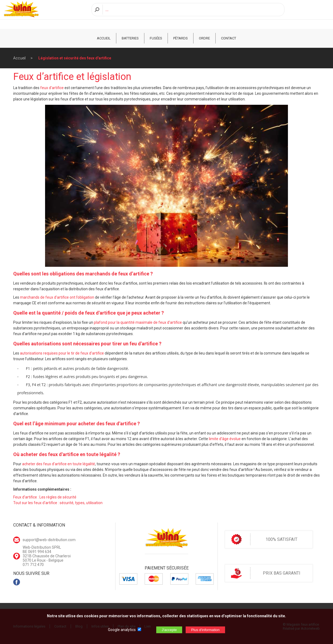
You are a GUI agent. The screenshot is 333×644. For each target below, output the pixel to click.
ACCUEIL (104, 38)
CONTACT (229, 38)
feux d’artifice (52, 88)
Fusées (156, 38)
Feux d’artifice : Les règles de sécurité (45, 497)
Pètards (181, 38)
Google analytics (122, 630)
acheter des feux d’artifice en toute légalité (59, 464)
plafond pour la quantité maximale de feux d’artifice (138, 322)
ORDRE (204, 38)
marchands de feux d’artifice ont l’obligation (57, 297)
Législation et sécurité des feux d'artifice (75, 58)
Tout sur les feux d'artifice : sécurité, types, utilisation (58, 503)
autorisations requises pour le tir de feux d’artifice (62, 353)
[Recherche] (192, 14)
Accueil (19, 58)
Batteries (130, 38)
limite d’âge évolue (225, 439)
